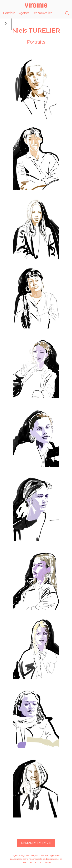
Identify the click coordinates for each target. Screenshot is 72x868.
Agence (24, 13)
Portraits (36, 42)
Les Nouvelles (42, 13)
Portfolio (9, 13)
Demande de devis (36, 843)
